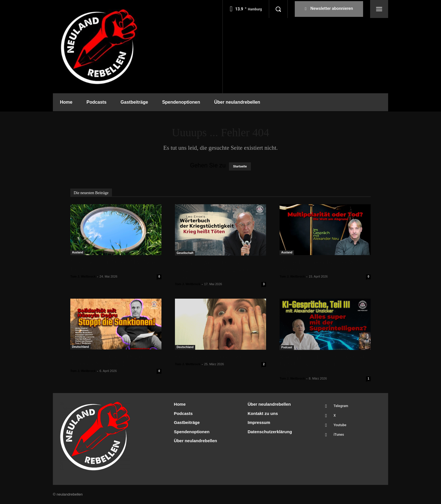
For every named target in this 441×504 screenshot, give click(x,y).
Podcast (287, 347)
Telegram (342, 406)
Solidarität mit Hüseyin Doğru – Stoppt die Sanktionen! (108, 360)
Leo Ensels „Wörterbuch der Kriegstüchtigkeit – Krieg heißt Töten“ (212, 270)
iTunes (340, 438)
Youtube (341, 427)
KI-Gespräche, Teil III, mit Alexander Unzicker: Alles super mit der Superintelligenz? (324, 364)
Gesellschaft (185, 253)
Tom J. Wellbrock (83, 276)
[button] (278, 9)
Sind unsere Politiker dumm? (209, 357)
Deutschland (80, 347)
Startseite (240, 166)
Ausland (77, 252)
